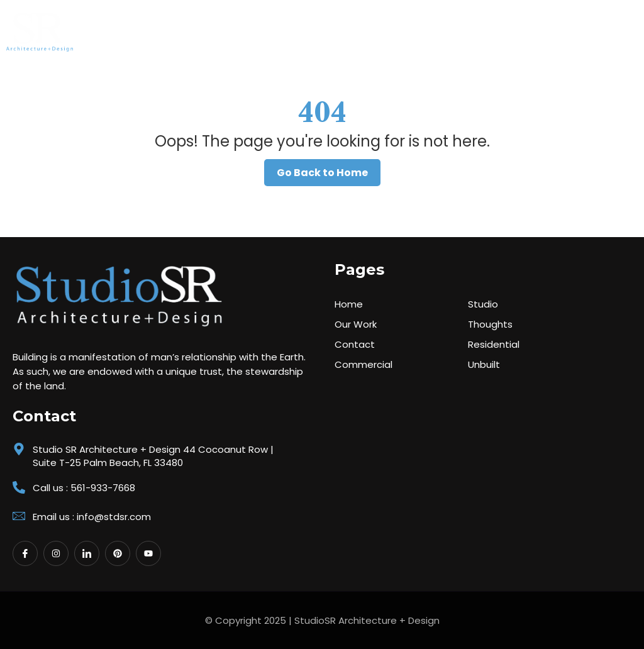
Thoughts (490, 324)
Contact (355, 344)
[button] (622, 29)
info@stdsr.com (114, 517)
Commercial (364, 364)
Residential (494, 344)
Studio (483, 304)
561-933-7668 (103, 488)
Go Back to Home (322, 173)
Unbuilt (484, 364)
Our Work (356, 324)
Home (349, 304)
